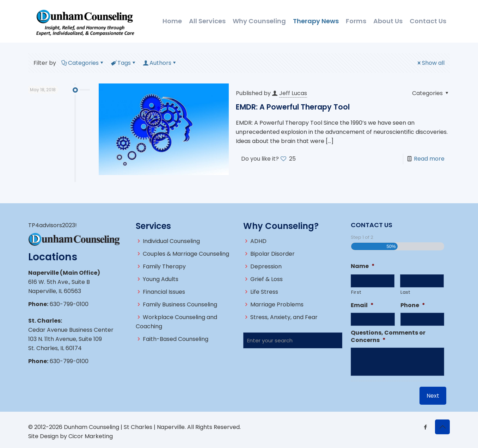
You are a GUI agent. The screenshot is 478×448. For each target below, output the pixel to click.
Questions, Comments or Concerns (388, 337)
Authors (160, 63)
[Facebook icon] (425, 427)
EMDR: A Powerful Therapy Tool (293, 107)
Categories (83, 63)
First (356, 292)
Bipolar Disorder (272, 254)
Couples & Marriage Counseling (186, 254)
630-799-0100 (69, 304)
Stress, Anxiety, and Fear (284, 317)
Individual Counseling (171, 241)
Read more (429, 159)
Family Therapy (164, 266)
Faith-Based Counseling (176, 339)
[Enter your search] (293, 340)
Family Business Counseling (180, 304)
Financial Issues (164, 292)
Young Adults (161, 279)
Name (363, 266)
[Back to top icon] (442, 427)
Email (362, 306)
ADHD (258, 241)
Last (405, 292)
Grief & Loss (266, 279)
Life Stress (264, 292)
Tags (124, 63)
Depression (266, 266)
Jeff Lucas (293, 93)
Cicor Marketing (91, 436)
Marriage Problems (277, 304)
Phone (413, 306)
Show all (430, 63)
